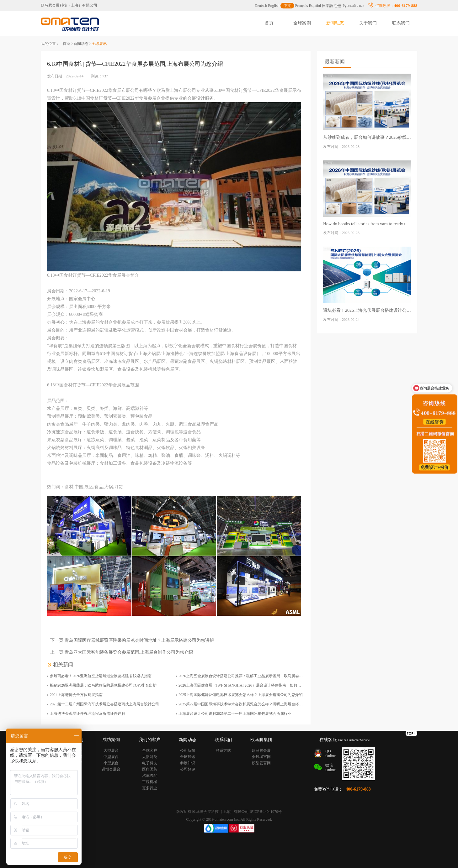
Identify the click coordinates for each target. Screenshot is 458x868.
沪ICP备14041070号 (266, 812)
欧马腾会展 (261, 750)
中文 (287, 6)
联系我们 (401, 23)
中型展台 (111, 757)
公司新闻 (188, 750)
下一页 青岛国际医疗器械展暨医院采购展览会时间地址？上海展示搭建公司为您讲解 (132, 640)
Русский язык (353, 6)
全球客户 (150, 750)
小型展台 (111, 763)
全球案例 (302, 23)
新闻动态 (335, 23)
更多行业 (150, 788)
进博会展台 (111, 769)
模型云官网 (261, 763)
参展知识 (188, 763)
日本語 (328, 6)
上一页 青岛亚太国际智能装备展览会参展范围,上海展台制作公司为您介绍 (122, 652)
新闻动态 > (83, 44)
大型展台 (111, 750)
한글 (338, 6)
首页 (269, 23)
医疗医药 (150, 769)
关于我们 (368, 23)
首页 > (68, 44)
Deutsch (261, 6)
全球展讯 (188, 757)
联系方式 (223, 750)
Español (315, 6)
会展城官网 (261, 757)
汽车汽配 (150, 776)
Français (302, 6)
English (274, 6)
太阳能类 (150, 757)
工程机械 (150, 782)
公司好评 (188, 769)
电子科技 (150, 763)
